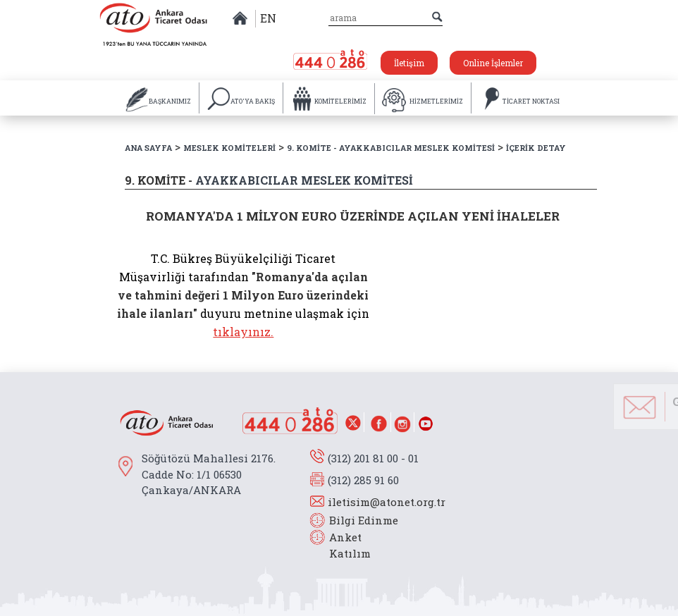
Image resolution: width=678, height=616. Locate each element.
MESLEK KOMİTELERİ (229, 148)
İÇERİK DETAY (536, 148)
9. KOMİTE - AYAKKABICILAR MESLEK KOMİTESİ (391, 148)
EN (268, 18)
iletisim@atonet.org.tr (387, 502)
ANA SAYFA (148, 148)
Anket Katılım (343, 545)
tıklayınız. (243, 332)
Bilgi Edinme (364, 520)
